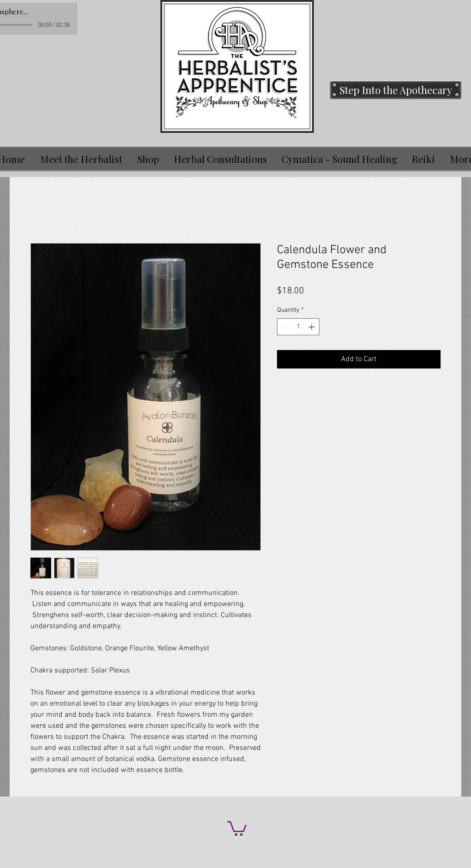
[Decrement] (284, 327)
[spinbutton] (298, 327)
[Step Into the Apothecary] (396, 90)
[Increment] (312, 327)
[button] (237, 828)
